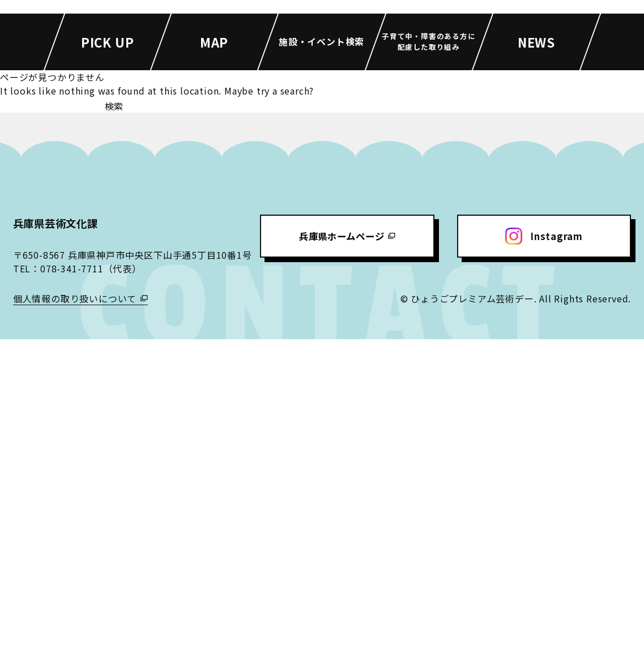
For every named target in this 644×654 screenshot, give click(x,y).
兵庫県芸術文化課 (60, 538)
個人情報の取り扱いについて (75, 613)
